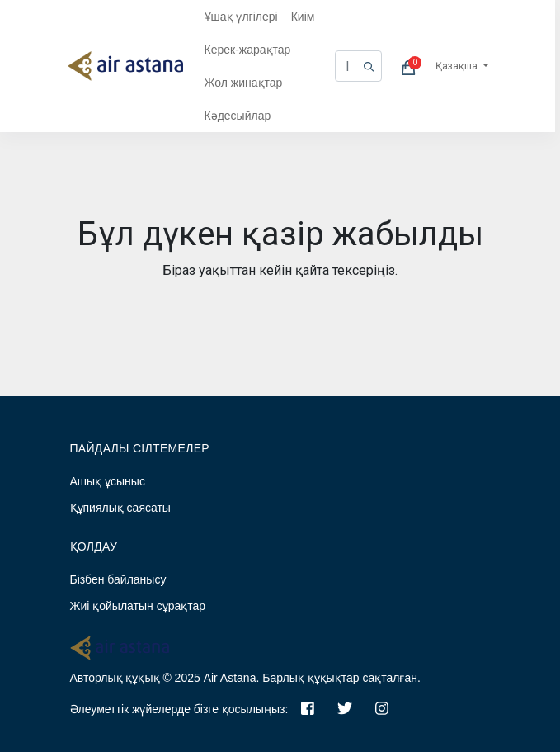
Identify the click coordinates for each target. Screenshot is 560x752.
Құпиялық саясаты (120, 508)
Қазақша (458, 66)
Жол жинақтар (244, 83)
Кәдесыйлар (238, 116)
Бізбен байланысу (118, 579)
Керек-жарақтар (248, 50)
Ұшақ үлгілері (241, 17)
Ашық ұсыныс (108, 481)
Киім (303, 17)
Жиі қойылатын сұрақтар (138, 606)
